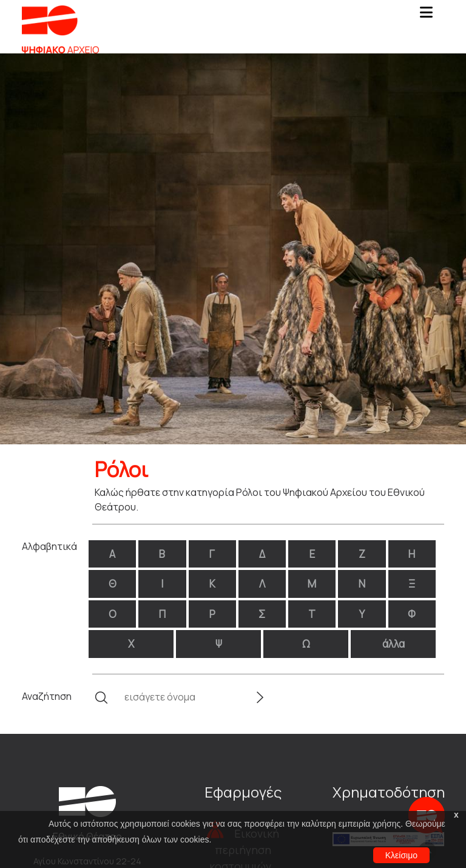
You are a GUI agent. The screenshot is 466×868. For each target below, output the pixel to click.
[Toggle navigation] (426, 16)
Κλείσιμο (401, 855)
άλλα (393, 644)
